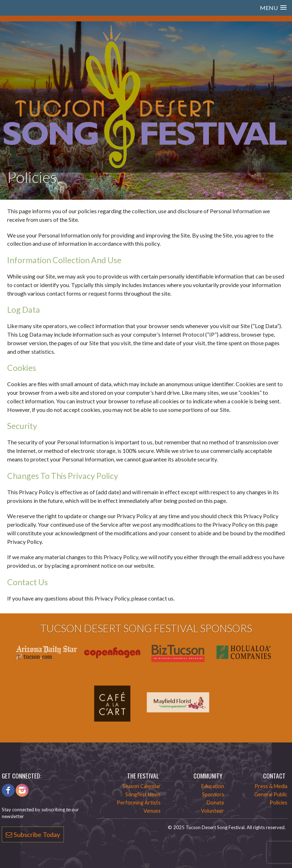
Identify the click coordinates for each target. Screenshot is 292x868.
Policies (278, 803)
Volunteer (213, 811)
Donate (215, 803)
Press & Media (271, 786)
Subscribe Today (33, 834)
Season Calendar (142, 786)
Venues (152, 811)
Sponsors (213, 794)
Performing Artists (139, 803)
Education (213, 786)
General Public (271, 794)
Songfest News (143, 794)
